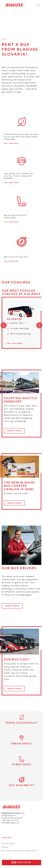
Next (39, 326)
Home (4, 39)
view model (17, 343)
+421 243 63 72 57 (10, 820)
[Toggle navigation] (38, 5)
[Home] (13, 5)
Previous (4, 326)
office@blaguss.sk (10, 823)
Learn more (14, 431)
